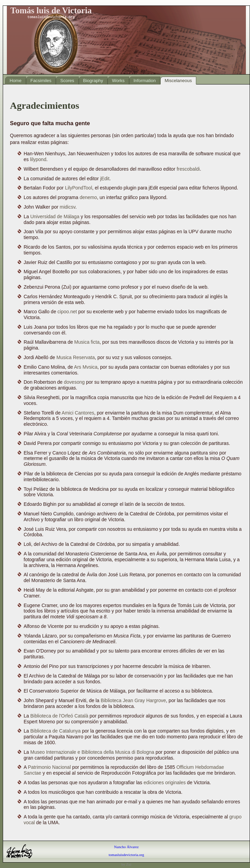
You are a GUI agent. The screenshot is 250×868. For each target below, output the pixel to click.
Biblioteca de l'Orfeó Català (59, 716)
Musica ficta (87, 342)
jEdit (105, 179)
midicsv (67, 207)
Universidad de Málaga (55, 216)
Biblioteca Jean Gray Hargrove (133, 700)
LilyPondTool (79, 188)
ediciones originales (165, 782)
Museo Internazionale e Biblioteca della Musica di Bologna (92, 752)
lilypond (38, 159)
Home (16, 81)
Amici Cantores (78, 413)
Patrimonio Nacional (49, 767)
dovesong (74, 382)
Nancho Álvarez (126, 847)
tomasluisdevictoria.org (126, 855)
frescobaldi (188, 169)
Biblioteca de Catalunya (55, 731)
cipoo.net (67, 312)
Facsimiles (41, 81)
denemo (88, 197)
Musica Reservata (76, 357)
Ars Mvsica (86, 367)
